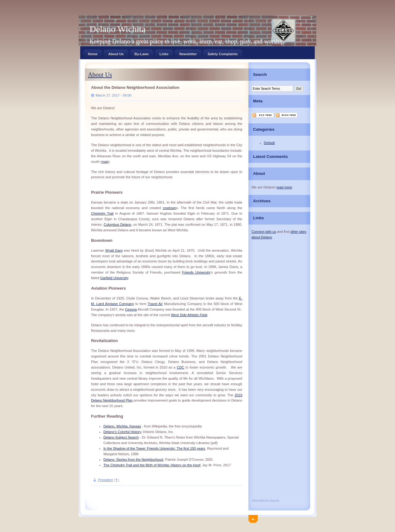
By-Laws (142, 53)
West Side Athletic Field (189, 315)
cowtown (169, 208)
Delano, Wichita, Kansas (122, 426)
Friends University (196, 272)
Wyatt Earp (114, 250)
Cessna (131, 309)
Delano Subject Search (121, 437)
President (105, 480)
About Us (116, 53)
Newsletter (188, 53)
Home (93, 53)
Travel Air (155, 304)
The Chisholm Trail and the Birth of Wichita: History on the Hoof (152, 465)
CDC (181, 367)
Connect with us (264, 232)
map (105, 162)
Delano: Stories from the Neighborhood (133, 460)
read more (284, 187)
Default (269, 143)
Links (164, 53)
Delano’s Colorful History (122, 432)
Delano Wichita (118, 29)
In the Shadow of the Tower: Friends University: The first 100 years (154, 448)
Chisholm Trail (102, 213)
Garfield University (114, 278)
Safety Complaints (223, 53)
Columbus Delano (117, 225)
